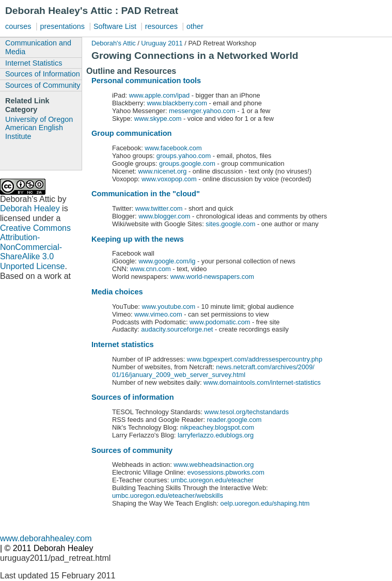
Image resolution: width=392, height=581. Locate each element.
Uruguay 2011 (162, 43)
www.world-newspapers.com (212, 277)
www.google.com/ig (167, 261)
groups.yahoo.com (184, 156)
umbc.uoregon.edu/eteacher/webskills (168, 496)
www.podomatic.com (220, 322)
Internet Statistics (34, 63)
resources (161, 26)
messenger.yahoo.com (202, 111)
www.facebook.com (173, 148)
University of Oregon (39, 119)
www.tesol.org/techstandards (246, 412)
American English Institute (34, 132)
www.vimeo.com (158, 314)
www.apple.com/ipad (158, 95)
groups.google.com (187, 163)
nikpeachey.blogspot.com (217, 427)
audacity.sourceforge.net (177, 329)
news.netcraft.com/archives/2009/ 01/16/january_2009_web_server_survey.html (213, 371)
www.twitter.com (159, 208)
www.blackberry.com (177, 103)
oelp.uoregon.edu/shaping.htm (265, 503)
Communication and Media (38, 47)
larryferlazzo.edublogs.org (216, 435)
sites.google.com (230, 224)
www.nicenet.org (163, 171)
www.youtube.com (168, 307)
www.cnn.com (151, 269)
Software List (116, 26)
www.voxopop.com (169, 179)
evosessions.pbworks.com (226, 472)
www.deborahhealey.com (46, 538)
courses (18, 26)
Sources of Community (43, 85)
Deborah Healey (30, 208)
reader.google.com (233, 420)
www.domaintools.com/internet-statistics (262, 382)
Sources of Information (43, 74)
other (195, 26)
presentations (62, 26)
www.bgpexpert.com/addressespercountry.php (254, 359)
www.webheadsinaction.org (213, 465)
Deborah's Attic (114, 43)
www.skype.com (157, 119)
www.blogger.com (164, 216)
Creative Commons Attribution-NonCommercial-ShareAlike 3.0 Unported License (35, 247)
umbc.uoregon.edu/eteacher (212, 480)
